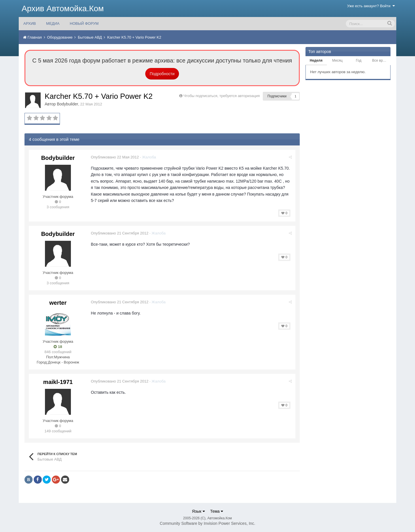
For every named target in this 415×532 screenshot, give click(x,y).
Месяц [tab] (337, 60)
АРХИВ (30, 23)
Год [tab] (359, 60)
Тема (217, 511)
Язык (198, 511)
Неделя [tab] (316, 60)
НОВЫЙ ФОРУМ (84, 23)
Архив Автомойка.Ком (63, 8)
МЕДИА (53, 23)
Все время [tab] (380, 60)
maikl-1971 (58, 382)
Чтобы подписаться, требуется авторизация (221, 96)
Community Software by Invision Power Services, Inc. (207, 523)
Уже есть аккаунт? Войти (371, 6)
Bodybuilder (67, 104)
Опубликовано (115, 157)
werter (58, 303)
